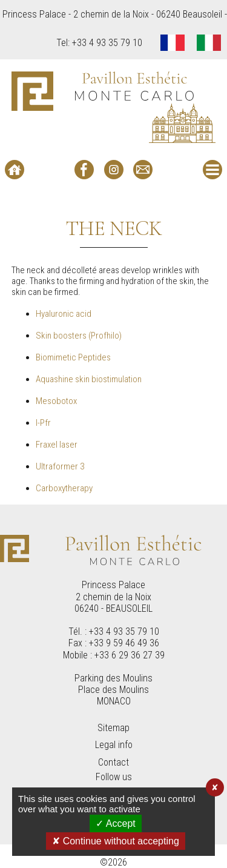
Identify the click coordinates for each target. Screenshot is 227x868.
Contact (113, 762)
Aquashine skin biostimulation (89, 379)
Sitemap (113, 728)
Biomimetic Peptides (73, 357)
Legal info (114, 745)
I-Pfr (43, 423)
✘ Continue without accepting (116, 841)
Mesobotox (56, 401)
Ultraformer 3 (60, 466)
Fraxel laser (57, 445)
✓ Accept (115, 823)
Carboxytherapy (64, 488)
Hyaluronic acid (64, 314)
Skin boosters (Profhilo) (79, 336)
